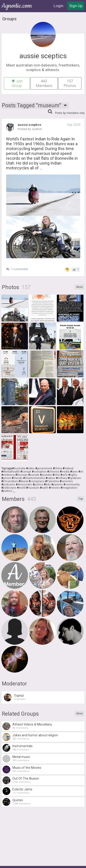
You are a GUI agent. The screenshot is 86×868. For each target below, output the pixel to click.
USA (57, 475)
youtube (47, 475)
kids (48, 485)
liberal (24, 481)
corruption (40, 472)
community (72, 485)
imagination (70, 488)
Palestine (53, 481)
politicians (10, 488)
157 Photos (70, 83)
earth (45, 488)
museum (33, 488)
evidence (9, 475)
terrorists (67, 481)
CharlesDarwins (35, 478)
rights (74, 475)
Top (81, 499)
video (31, 468)
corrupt (27, 472)
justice (39, 485)
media (65, 472)
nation (51, 478)
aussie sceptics (43, 56)
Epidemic (75, 478)
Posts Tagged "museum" (35, 106)
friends (18, 478)
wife (65, 475)
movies (55, 488)
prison (7, 478)
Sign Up (76, 6)
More (80, 287)
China (58, 468)
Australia (20, 468)
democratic (25, 485)
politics (8, 491)
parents (58, 485)
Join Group (17, 83)
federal (69, 468)
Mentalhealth (11, 472)
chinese (54, 472)
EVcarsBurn (10, 481)
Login (58, 6)
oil (82, 472)
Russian (22, 475)
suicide (35, 475)
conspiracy (37, 481)
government (45, 468)
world (22, 488)
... (14, 491)
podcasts (9, 485)
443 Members (44, 83)
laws (75, 472)
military (62, 478)
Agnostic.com (17, 6)
